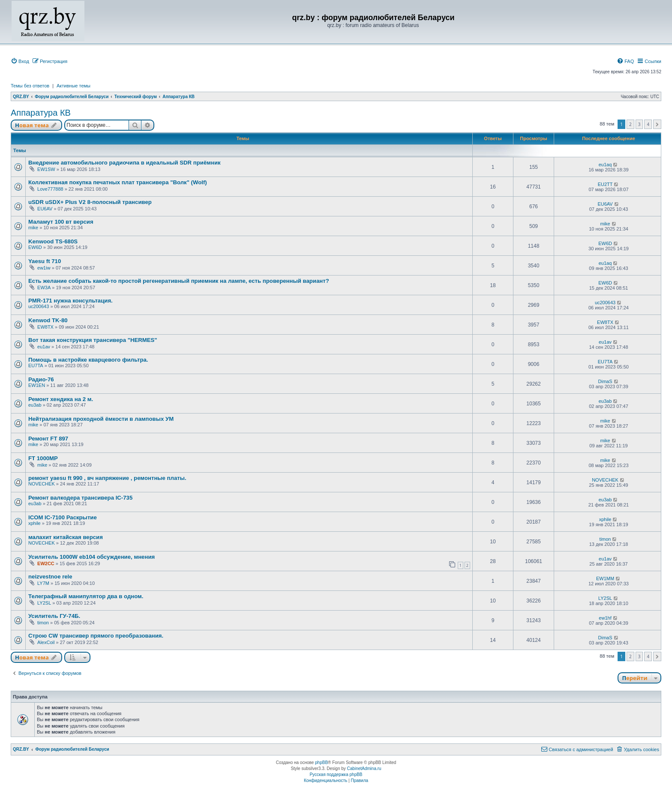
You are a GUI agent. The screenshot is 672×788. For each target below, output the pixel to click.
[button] (657, 124)
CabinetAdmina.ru (364, 769)
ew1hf (605, 618)
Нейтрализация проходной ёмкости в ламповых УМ (101, 419)
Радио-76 (41, 379)
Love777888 (50, 189)
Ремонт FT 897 (48, 439)
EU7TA (36, 366)
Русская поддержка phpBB (336, 775)
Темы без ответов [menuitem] (30, 86)
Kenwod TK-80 (48, 320)
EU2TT (605, 184)
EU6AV (45, 209)
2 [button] (630, 124)
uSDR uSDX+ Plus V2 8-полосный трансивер (90, 202)
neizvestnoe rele (50, 577)
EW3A (44, 288)
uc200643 (39, 306)
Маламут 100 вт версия (61, 222)
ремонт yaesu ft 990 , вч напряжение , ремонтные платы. (107, 478)
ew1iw (44, 268)
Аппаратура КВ (41, 113)
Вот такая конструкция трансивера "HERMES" (93, 340)
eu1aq (605, 165)
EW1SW (46, 169)
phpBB (321, 763)
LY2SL (44, 603)
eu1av (44, 347)
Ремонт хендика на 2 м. (61, 399)
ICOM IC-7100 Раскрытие (63, 517)
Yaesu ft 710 (45, 261)
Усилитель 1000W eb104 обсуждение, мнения (91, 557)
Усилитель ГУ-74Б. (54, 616)
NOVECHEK (42, 484)
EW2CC (46, 563)
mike (33, 228)
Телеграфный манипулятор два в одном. (86, 596)
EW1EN (37, 385)
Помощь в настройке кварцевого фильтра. (88, 360)
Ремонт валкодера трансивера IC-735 (80, 498)
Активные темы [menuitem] (73, 86)
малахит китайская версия (66, 537)
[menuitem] (20, 61)
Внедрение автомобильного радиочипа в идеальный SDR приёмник (124, 163)
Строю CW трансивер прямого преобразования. (96, 636)
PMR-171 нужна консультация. (70, 301)
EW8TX (45, 327)
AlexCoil (46, 642)
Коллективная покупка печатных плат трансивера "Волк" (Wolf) (118, 182)
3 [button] (639, 124)
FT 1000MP (43, 458)
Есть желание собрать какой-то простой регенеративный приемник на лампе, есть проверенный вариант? (179, 281)
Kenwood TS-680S (53, 241)
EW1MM (605, 578)
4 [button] (648, 124)
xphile (34, 523)
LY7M (43, 583)
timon (605, 539)
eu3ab (35, 405)
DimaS (605, 381)
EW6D (35, 247)
